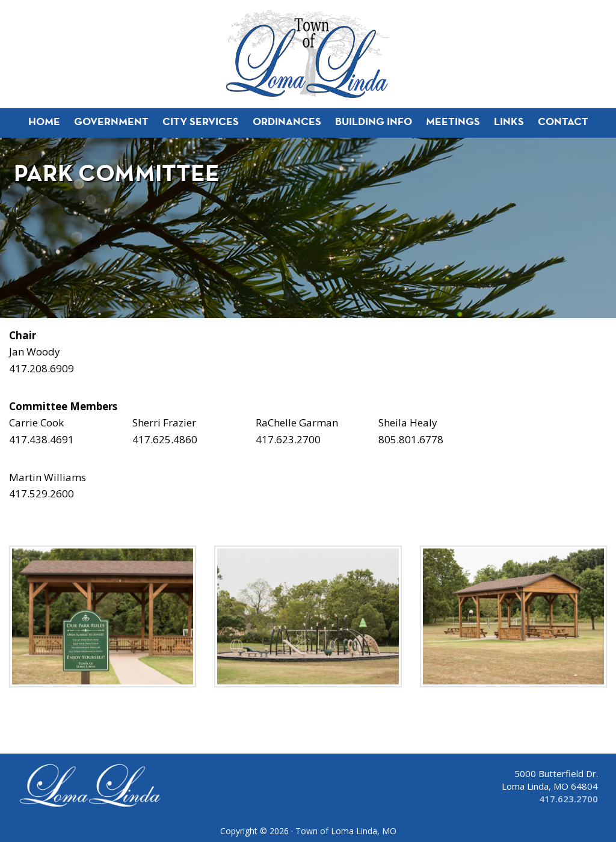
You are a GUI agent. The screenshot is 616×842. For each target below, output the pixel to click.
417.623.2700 (568, 799)
